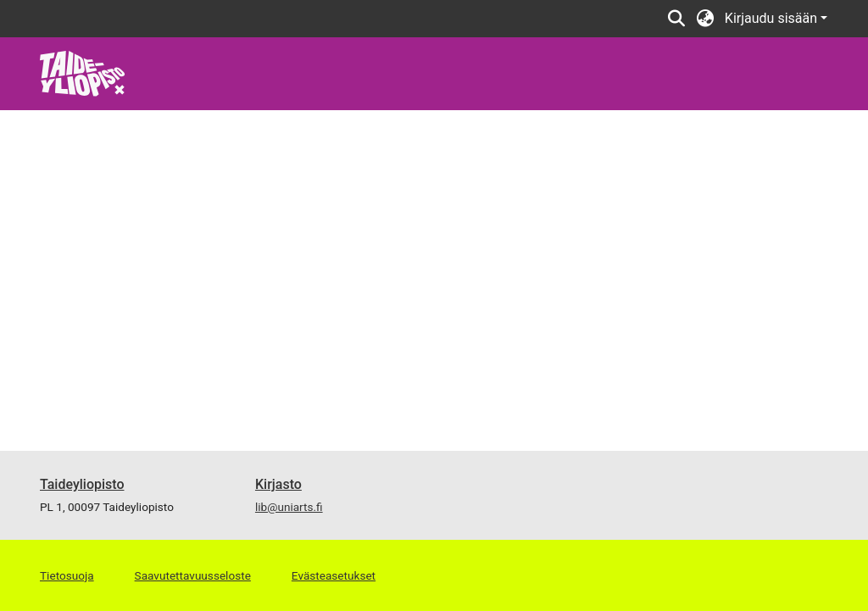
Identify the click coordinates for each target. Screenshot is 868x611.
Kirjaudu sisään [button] (773, 18)
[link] (83, 72)
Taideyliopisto (82, 484)
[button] (677, 19)
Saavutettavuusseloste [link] (193, 575)
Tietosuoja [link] (67, 575)
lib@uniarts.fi (289, 507)
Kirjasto (278, 484)
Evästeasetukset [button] (334, 575)
